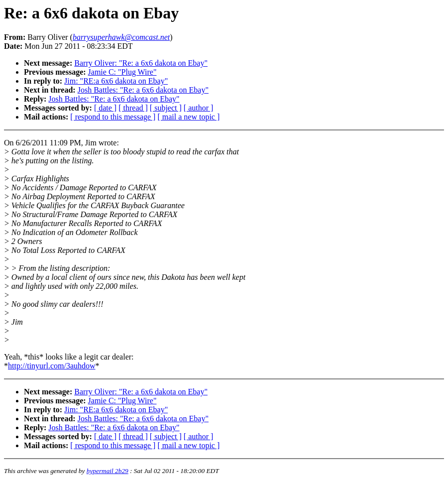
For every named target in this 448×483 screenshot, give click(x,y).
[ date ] (105, 108)
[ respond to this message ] (113, 117)
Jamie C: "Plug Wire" (122, 72)
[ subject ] (166, 108)
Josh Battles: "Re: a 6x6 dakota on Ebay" (143, 90)
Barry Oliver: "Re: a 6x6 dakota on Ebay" (141, 63)
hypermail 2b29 (108, 471)
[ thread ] (133, 108)
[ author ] (199, 108)
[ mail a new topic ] (188, 117)
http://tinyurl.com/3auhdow (52, 366)
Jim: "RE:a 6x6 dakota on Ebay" (116, 81)
